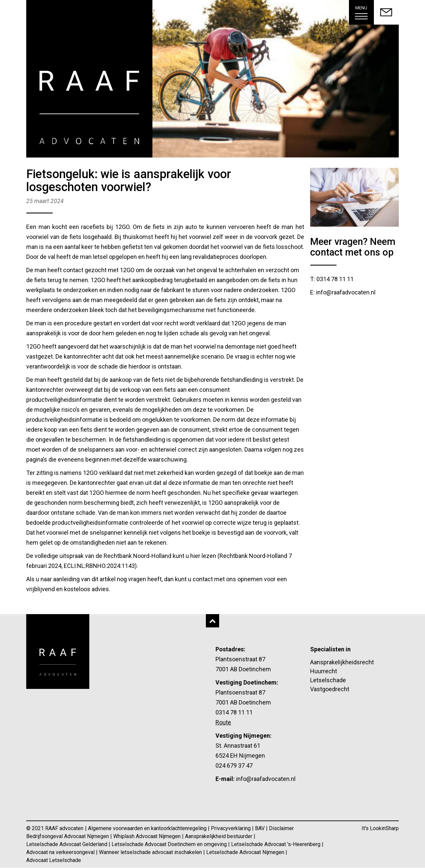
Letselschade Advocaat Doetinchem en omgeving (170, 844)
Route (223, 722)
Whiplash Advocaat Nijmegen (148, 836)
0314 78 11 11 (234, 712)
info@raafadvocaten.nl (266, 779)
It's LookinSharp (380, 828)
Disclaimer (281, 828)
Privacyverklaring (231, 828)
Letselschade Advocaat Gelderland (67, 844)
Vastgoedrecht (330, 689)
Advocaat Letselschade (54, 860)
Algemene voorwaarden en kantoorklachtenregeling (148, 828)
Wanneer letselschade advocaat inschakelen (151, 852)
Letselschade (328, 680)
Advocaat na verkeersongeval (61, 852)
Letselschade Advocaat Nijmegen (246, 852)
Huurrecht (324, 671)
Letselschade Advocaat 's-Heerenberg (276, 844)
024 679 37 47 (234, 765)
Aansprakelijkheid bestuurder (219, 836)
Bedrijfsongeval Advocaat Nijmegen (68, 836)
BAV (260, 828)
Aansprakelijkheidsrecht (342, 662)
